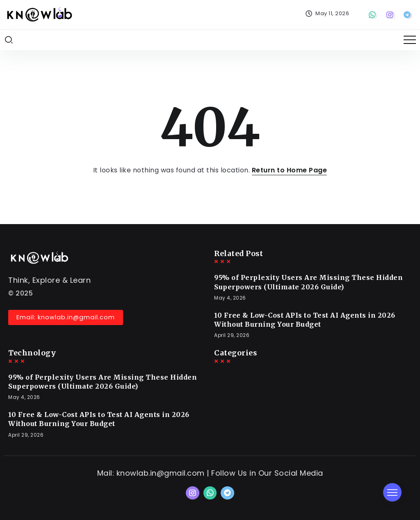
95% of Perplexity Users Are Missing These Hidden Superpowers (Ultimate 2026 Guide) (308, 282)
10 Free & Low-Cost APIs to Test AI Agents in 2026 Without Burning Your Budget (305, 320)
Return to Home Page (290, 170)
